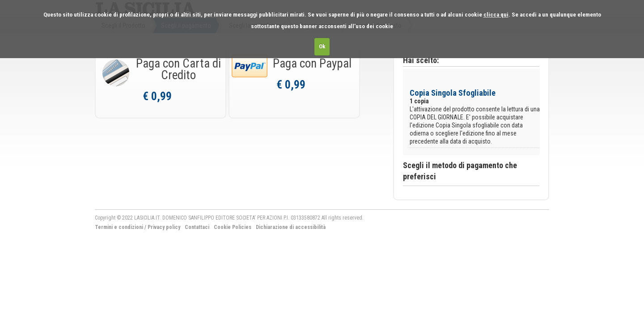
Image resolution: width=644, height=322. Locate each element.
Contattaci (197, 227)
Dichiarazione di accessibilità (291, 227)
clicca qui (496, 15)
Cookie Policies (233, 227)
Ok (322, 46)
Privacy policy (164, 227)
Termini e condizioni (119, 227)
